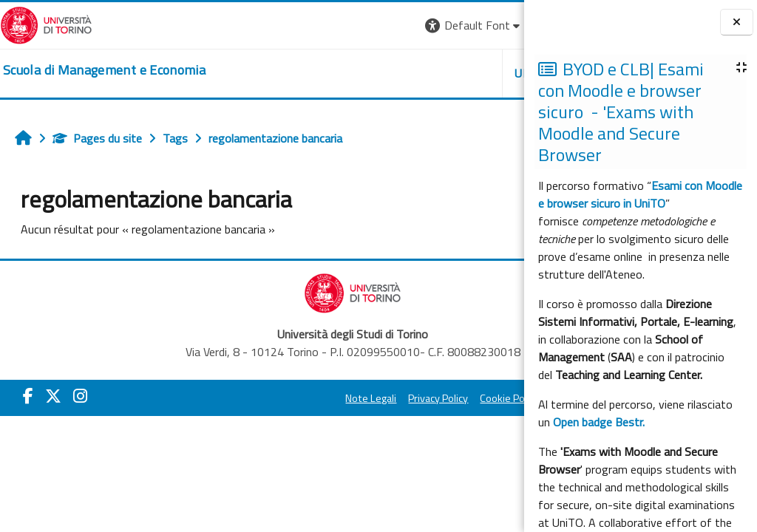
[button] (292, 25)
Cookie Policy (392, 398)
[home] (104, 70)
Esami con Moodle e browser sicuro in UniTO (640, 194)
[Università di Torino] (46, 24)
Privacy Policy (320, 398)
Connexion (487, 25)
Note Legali (253, 398)
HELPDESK (435, 73)
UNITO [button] (351, 73)
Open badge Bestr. (599, 422)
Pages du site (97, 138)
